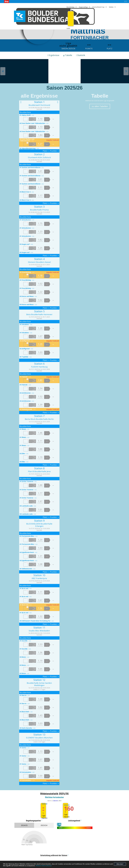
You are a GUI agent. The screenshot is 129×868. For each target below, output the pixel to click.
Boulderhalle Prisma (39, 210)
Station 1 (39, 102)
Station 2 (39, 154)
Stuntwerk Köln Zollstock (39, 157)
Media (111, 7)
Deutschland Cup (98, 7)
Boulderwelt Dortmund (39, 105)
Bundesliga (70, 7)
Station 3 (39, 207)
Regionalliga (83, 7)
